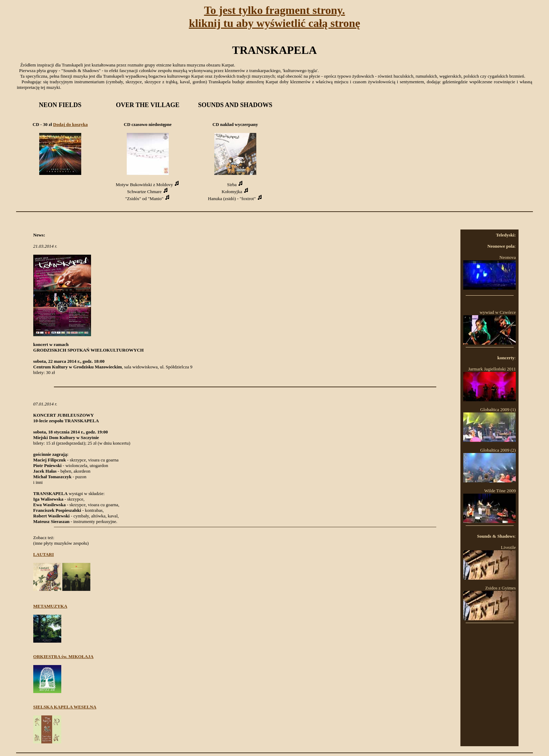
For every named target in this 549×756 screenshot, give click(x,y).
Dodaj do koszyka (71, 124)
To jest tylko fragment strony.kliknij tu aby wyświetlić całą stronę (274, 17)
